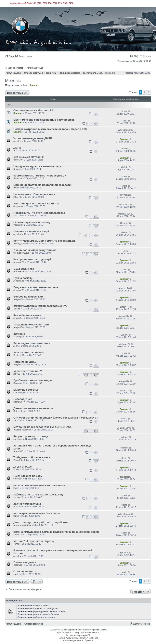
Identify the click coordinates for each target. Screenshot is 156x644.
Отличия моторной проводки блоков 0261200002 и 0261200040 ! (56, 418)
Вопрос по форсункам (28, 297)
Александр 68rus (22, 525)
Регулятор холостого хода (31, 436)
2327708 (18, 197)
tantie (16, 516)
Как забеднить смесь (27, 315)
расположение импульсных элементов (39, 485)
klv (124, 251)
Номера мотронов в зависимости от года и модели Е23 (50, 129)
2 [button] (145, 92)
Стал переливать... (26, 571)
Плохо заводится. (25, 562)
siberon (124, 232)
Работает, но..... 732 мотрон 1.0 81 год (38, 495)
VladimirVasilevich (22, 430)
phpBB (71, 630)
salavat (24, 85)
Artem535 (18, 451)
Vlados (124, 149)
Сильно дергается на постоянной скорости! (42, 185)
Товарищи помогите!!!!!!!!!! (31, 325)
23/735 (17, 309)
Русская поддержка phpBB (78, 635)
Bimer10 (18, 160)
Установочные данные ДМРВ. (33, 138)
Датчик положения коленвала (33, 408)
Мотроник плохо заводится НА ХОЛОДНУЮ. (42, 427)
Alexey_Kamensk (22, 243)
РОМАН (17, 507)
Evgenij (17, 337)
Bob (15, 411)
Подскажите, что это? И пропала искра (39, 213)
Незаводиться (23, 399)
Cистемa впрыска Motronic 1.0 (33, 110)
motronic (19, 334)
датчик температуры (27, 504)
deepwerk (18, 206)
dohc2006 (124, 204)
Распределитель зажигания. (32, 343)
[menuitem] (9, 56)
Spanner (34, 85)
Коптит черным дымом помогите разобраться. (44, 241)
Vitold (16, 188)
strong (17, 497)
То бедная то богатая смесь (32, 457)
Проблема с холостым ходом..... (35, 380)
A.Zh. (16, 150)
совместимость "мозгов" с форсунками (40, 176)
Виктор (17, 383)
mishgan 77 (124, 344)
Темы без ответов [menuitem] (14, 68)
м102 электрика (24, 269)
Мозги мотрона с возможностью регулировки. (44, 120)
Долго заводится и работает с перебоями (41, 522)
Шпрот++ (124, 307)
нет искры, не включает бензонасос (37, 513)
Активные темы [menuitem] (35, 68)
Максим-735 (124, 214)
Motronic (13, 81)
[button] (149, 92)
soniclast (18, 439)
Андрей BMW (124, 428)
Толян (16, 544)
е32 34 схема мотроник (28, 157)
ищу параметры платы (29, 352)
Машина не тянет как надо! (31, 231)
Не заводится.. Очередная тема (34, 194)
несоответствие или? (28, 371)
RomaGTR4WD (21, 271)
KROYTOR (19, 216)
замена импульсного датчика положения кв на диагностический (56, 532)
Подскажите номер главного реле (36, 287)
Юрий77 (18, 535)
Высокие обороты (26, 390)
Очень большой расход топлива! (35, 250)
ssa (15, 392)
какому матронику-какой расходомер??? (40, 306)
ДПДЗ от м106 (23, 467)
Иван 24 (18, 225)
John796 (18, 420)
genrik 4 (17, 141)
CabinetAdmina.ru (91, 633)
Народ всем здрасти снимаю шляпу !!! (39, 166)
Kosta (124, 111)
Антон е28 (19, 262)
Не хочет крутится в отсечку (32, 222)
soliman (124, 437)
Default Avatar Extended (70, 638)
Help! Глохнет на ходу (28, 476)
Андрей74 (18, 299)
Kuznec (17, 169)
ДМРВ (17, 148)
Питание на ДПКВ (25, 362)
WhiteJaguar (124, 130)
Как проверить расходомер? (32, 259)
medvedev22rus (21, 253)
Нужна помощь (23, 278)
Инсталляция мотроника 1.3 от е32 (36, 204)
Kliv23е (124, 167)
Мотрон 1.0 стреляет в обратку (34, 541)
